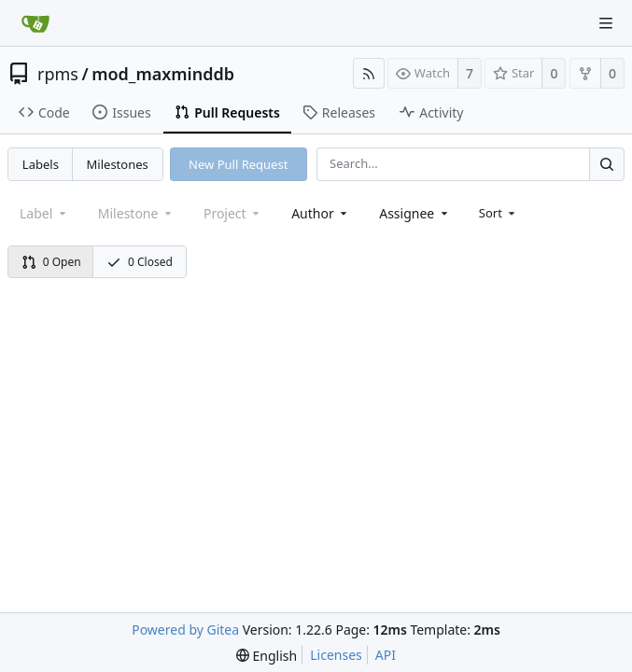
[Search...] (607, 164)
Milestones (118, 164)
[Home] (35, 23)
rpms (58, 74)
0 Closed (140, 262)
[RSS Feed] (369, 73)
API (386, 655)
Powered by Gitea (185, 630)
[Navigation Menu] (606, 23)
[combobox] (321, 213)
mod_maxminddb (163, 74)
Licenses (336, 655)
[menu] (499, 213)
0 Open (51, 262)
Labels (41, 164)
